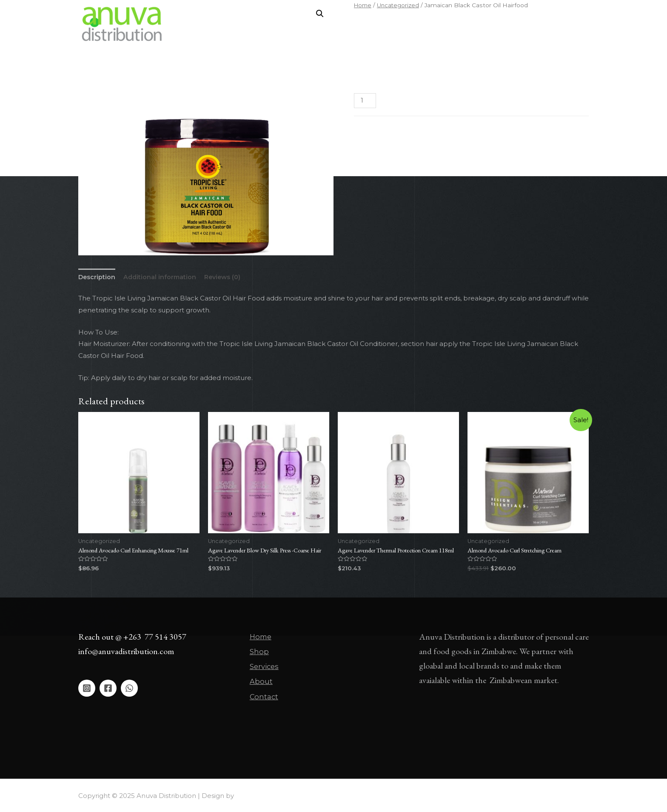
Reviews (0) (226, 278)
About (450, 24)
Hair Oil (419, 148)
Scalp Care (448, 148)
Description (97, 278)
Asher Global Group (267, 795)
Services (414, 24)
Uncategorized (405, 137)
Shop (379, 24)
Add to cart (424, 101)
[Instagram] (87, 695)
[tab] (97, 278)
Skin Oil (477, 148)
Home (348, 24)
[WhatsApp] (129, 695)
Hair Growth (388, 148)
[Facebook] (108, 695)
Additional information (161, 278)
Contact (486, 24)
